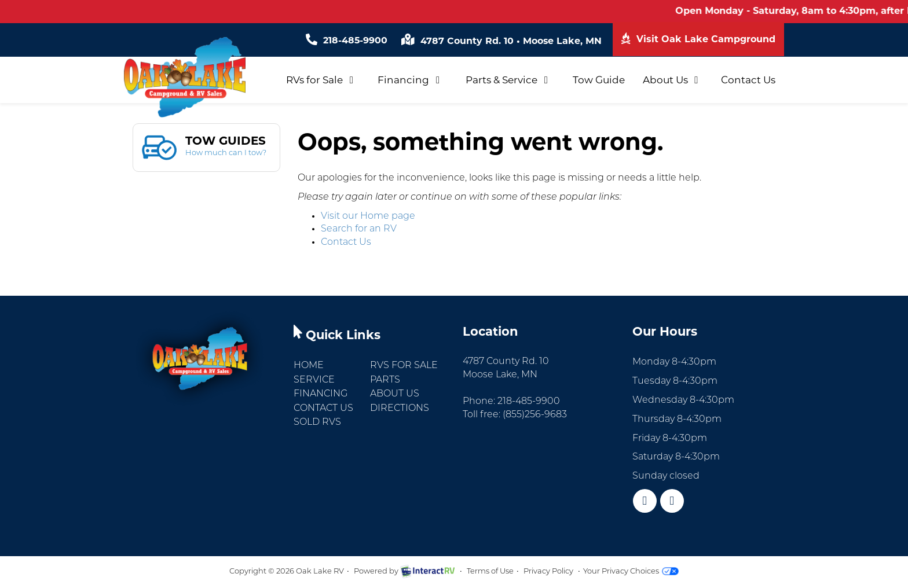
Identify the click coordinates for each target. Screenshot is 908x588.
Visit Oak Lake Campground (698, 38)
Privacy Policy (548, 572)
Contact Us (748, 80)
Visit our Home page (368, 216)
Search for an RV (359, 229)
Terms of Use (490, 572)
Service (314, 380)
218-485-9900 (346, 40)
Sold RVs (317, 422)
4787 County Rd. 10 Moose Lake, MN (501, 41)
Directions (400, 409)
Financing (411, 80)
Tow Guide (599, 80)
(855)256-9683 (535, 415)
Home (309, 366)
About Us (673, 80)
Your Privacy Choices (631, 572)
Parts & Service (509, 80)
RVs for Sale (322, 80)
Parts (385, 380)
